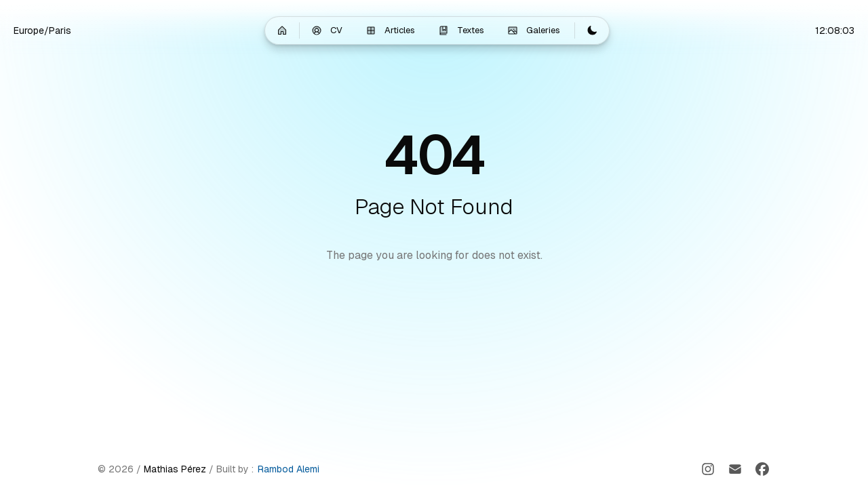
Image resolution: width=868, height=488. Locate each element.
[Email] (735, 469)
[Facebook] (762, 469)
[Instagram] (708, 469)
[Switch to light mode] (592, 30)
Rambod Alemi (289, 469)
